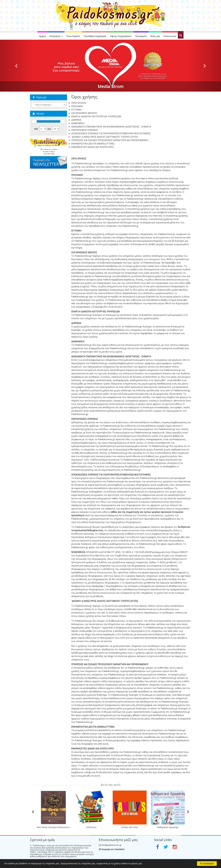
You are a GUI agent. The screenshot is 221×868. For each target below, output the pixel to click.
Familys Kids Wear (130, 827)
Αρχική (42, 36)
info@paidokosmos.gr (111, 845)
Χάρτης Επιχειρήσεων (121, 36)
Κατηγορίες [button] (56, 36)
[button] (17, 66)
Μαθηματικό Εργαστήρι (168, 827)
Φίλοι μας (155, 36)
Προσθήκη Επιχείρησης (95, 36)
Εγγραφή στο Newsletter (112, 849)
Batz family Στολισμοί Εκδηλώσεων (53, 827)
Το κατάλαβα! (207, 864)
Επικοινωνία (170, 36)
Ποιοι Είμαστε (73, 36)
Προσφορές (141, 36)
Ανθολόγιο (91, 827)
